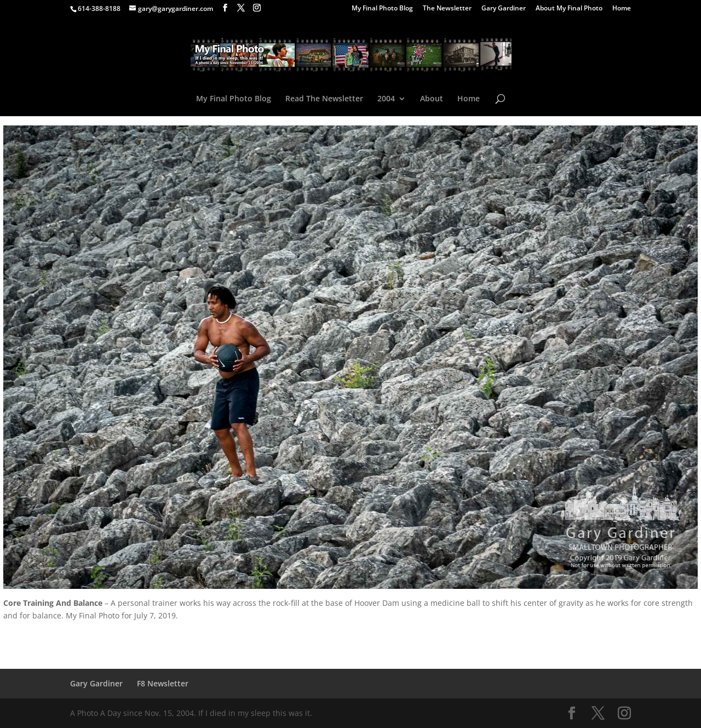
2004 (386, 99)
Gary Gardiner (504, 9)
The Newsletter (447, 9)
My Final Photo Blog (382, 9)
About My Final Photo (569, 9)
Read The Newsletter (324, 99)
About (432, 99)
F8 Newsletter (163, 683)
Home (622, 9)
